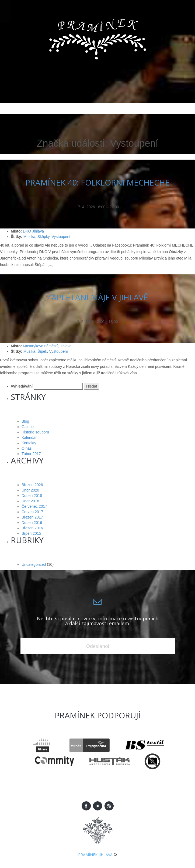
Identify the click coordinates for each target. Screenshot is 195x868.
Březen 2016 (32, 528)
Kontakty (29, 443)
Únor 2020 (30, 490)
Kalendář (29, 438)
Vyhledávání (22, 386)
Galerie (28, 427)
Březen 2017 (32, 517)
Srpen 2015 (31, 533)
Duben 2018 (32, 496)
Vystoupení (61, 237)
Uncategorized (34, 564)
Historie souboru (35, 432)
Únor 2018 (30, 501)
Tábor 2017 (31, 454)
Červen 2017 (32, 512)
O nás (27, 448)
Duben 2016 (32, 523)
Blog (25, 421)
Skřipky (43, 237)
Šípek (42, 351)
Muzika (29, 237)
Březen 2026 (32, 485)
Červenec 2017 (34, 506)
